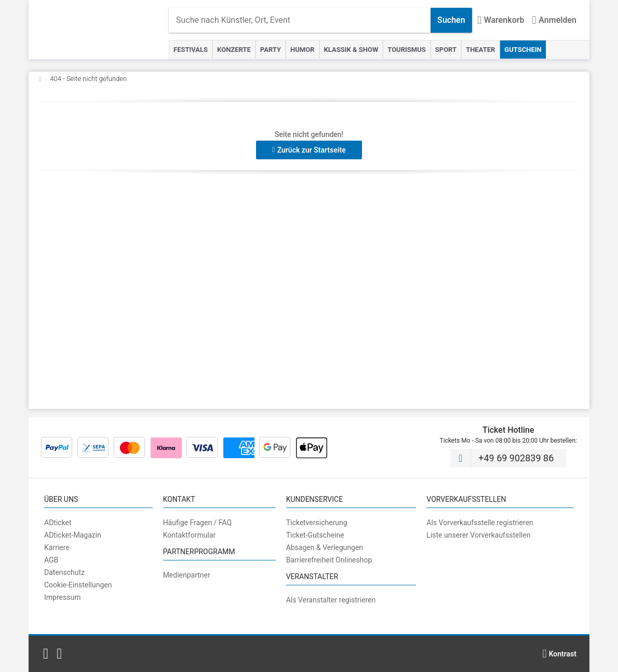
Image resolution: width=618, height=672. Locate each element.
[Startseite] (104, 30)
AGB (51, 560)
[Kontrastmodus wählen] (559, 654)
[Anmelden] (554, 20)
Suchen (451, 20)
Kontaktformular (190, 535)
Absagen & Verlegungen (325, 547)
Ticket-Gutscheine (315, 535)
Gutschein (523, 50)
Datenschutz (64, 572)
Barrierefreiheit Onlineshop (329, 560)
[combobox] (300, 20)
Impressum (62, 597)
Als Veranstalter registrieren (331, 600)
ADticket (58, 523)
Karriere (57, 547)
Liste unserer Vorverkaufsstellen (478, 535)
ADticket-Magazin (73, 535)
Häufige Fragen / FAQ (198, 523)
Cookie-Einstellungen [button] (78, 585)
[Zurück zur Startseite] (40, 79)
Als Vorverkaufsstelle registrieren (480, 523)
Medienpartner (187, 575)
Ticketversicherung (317, 523)
